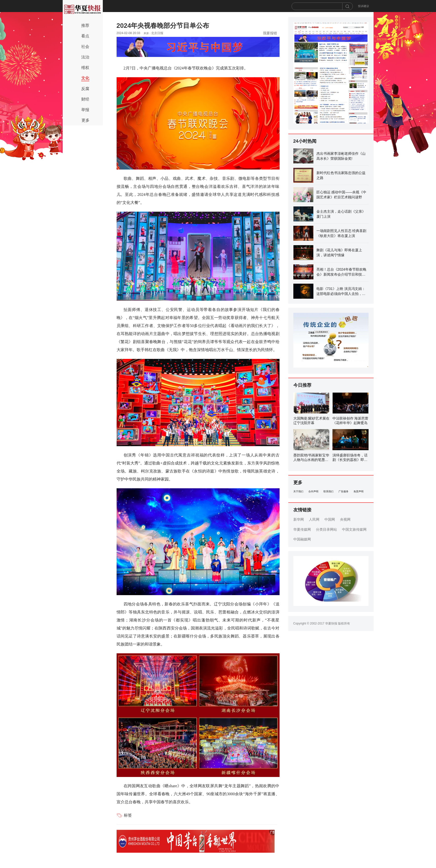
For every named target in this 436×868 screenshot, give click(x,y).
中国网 (330, 519)
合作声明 (313, 491)
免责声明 (359, 491)
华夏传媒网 (302, 529)
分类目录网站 (326, 529)
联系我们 (328, 491)
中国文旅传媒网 (354, 529)
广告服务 (343, 491)
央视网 (345, 519)
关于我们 (298, 491)
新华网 (299, 519)
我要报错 (270, 33)
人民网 (314, 519)
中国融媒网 (302, 539)
